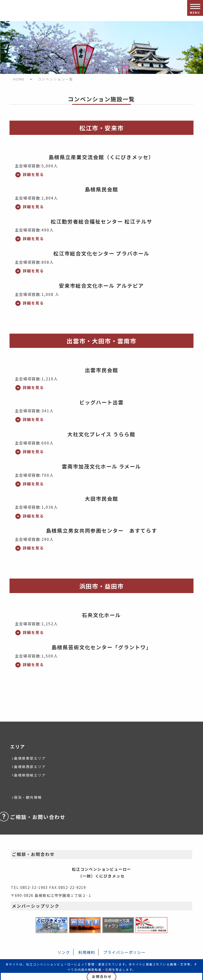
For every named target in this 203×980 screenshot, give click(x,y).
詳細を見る (33, 174)
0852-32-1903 (34, 887)
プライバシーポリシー (124, 952)
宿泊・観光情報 (28, 797)
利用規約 (87, 952)
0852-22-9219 (72, 887)
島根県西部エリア (30, 767)
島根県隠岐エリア (30, 775)
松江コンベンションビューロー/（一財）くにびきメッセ (16, 11)
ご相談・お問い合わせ (38, 817)
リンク (64, 952)
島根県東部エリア (30, 758)
